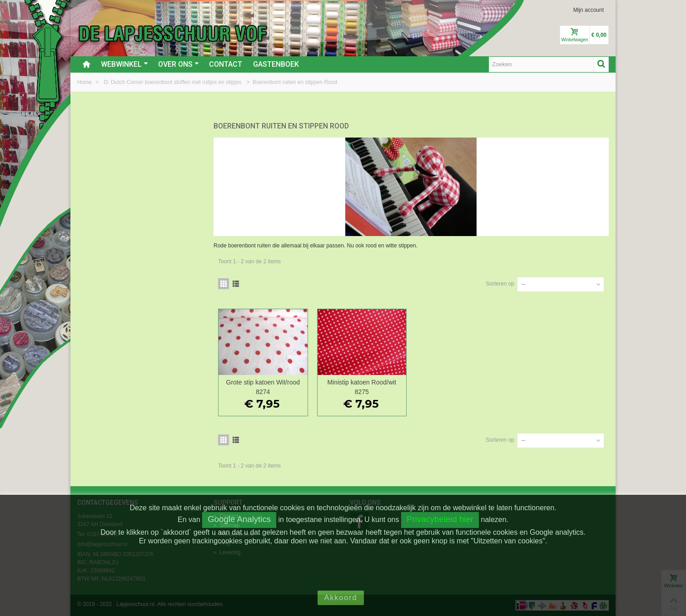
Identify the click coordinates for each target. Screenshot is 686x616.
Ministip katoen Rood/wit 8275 (362, 387)
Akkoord (341, 598)
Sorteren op (500, 284)
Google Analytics (239, 519)
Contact (226, 64)
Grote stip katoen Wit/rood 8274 (263, 387)
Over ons (179, 64)
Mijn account (589, 10)
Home (85, 82)
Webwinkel (124, 64)
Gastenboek (276, 64)
